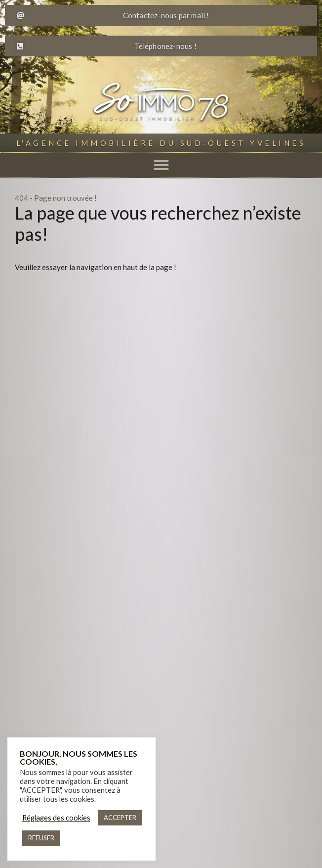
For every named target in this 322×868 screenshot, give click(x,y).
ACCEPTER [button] (120, 818)
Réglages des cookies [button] (56, 818)
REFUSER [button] (41, 838)
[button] (161, 165)
